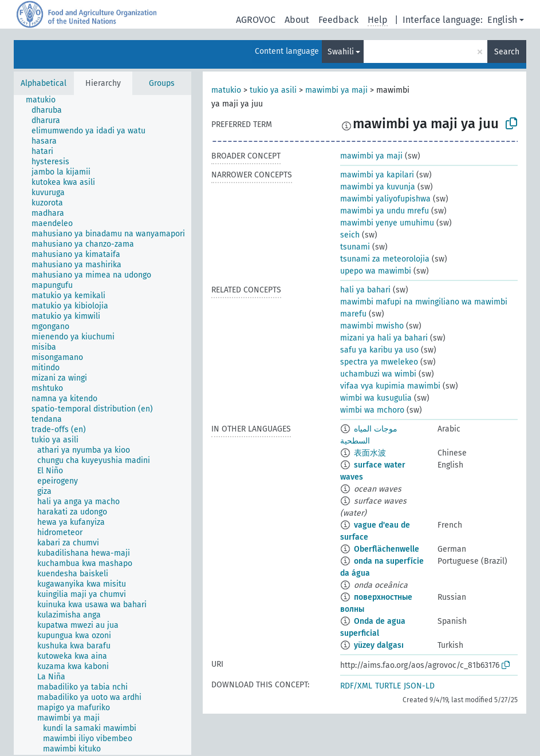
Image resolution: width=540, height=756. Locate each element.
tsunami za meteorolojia (385, 259)
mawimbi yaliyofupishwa (385, 199)
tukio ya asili (273, 90)
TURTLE (388, 686)
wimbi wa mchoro (372, 410)
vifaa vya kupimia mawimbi (390, 386)
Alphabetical (44, 83)
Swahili (341, 52)
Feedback (338, 20)
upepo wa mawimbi (376, 271)
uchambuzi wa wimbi (378, 374)
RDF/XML (356, 686)
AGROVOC (256, 20)
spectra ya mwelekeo (379, 362)
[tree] (103, 425)
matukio (226, 90)
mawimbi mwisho (372, 326)
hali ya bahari (365, 290)
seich (350, 235)
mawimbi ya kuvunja (378, 187)
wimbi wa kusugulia (376, 398)
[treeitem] (46, 100)
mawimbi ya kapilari (377, 175)
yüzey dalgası (379, 645)
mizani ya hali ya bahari (384, 338)
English (502, 20)
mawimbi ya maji (336, 90)
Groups (162, 83)
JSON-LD (419, 686)
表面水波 (370, 453)
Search (507, 52)
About (297, 20)
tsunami (355, 247)
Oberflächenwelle (387, 549)
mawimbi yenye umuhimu (387, 223)
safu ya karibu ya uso (379, 350)
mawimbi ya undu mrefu (385, 211)
